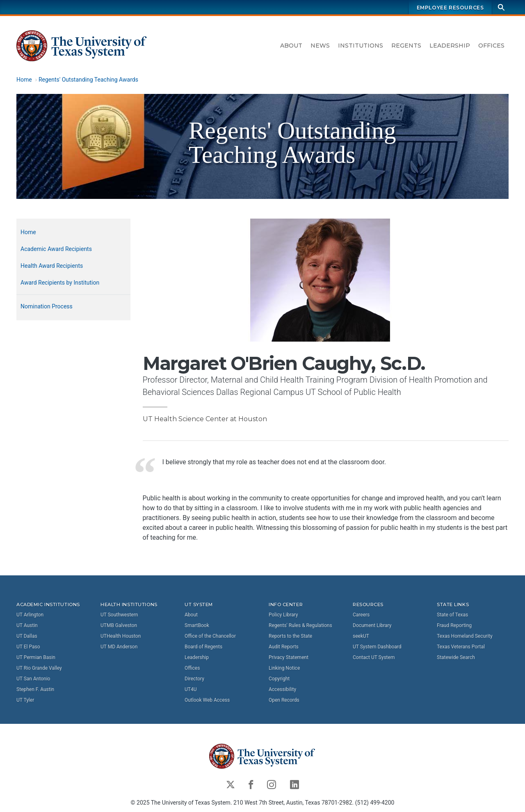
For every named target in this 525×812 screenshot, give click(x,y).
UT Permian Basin (36, 657)
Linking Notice (284, 668)
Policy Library (283, 615)
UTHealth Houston (121, 636)
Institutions (361, 46)
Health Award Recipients (52, 266)
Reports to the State (290, 636)
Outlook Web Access (207, 700)
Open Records (284, 700)
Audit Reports (284, 647)
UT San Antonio (33, 679)
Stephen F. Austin (35, 689)
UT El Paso (28, 647)
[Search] (501, 7)
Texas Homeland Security (465, 636)
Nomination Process (47, 306)
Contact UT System (374, 657)
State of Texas (452, 615)
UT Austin (27, 625)
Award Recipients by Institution (60, 283)
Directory (194, 679)
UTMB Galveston (119, 625)
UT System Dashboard (377, 647)
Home (24, 80)
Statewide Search (456, 657)
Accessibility (282, 689)
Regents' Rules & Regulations (300, 625)
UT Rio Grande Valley (39, 668)
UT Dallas (27, 636)
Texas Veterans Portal (461, 647)
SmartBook (197, 625)
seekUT (361, 636)
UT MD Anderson (119, 647)
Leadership (450, 46)
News (320, 46)
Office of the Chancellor (210, 636)
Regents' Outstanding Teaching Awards (88, 80)
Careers (361, 615)
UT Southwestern (119, 615)
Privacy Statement (289, 657)
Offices (491, 46)
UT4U (191, 689)
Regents (406, 46)
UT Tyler (25, 700)
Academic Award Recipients (56, 249)
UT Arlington (30, 615)
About (291, 46)
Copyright (279, 679)
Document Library (372, 625)
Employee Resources (450, 8)
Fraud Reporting (454, 625)
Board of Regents (203, 647)
